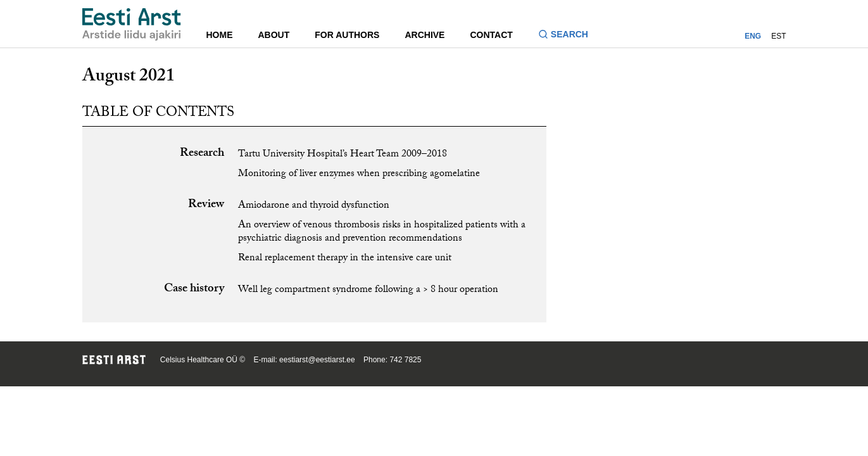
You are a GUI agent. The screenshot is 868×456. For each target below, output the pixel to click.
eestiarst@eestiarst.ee (317, 360)
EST (778, 36)
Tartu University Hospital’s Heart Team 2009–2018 (343, 155)
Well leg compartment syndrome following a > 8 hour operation (368, 290)
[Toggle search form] (568, 36)
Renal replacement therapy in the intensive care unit (345, 259)
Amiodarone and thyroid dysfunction (314, 206)
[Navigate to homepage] (132, 24)
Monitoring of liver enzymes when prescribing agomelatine (359, 174)
